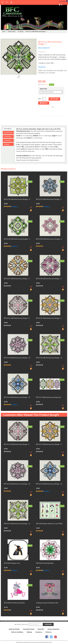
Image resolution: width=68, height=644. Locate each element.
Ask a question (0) (44, 48)
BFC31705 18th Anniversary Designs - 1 (17, 239)
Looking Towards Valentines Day (47, 603)
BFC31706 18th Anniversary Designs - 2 (49, 239)
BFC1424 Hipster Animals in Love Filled (49, 524)
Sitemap (29, 632)
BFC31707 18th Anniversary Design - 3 (17, 279)
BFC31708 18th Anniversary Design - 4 (49, 279)
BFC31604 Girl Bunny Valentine (14, 603)
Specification (8, 133)
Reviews (7, 144)
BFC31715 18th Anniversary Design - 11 (49, 358)
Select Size (43, 89)
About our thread (14, 629)
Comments (8, 136)
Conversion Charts (29, 629)
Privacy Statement (53, 629)
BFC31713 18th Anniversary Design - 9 (49, 318)
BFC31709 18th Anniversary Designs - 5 (17, 199)
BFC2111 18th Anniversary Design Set (49, 397)
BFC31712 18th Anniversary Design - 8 (17, 318)
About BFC (41, 629)
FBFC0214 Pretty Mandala (45, 563)
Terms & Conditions (17, 632)
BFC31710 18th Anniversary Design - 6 (49, 199)
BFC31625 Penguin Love (12, 563)
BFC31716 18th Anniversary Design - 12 (17, 397)
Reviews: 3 (47, 570)
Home (4, 32)
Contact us (39, 632)
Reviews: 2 (47, 206)
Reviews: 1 (15, 206)
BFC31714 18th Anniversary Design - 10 (17, 358)
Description (8, 129)
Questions (7, 140)
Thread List (42, 67)
